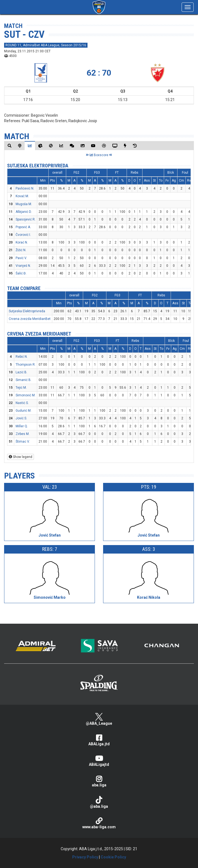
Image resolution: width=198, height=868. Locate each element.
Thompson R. (26, 365)
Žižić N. (21, 250)
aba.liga (99, 781)
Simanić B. (24, 380)
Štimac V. (23, 442)
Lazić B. (21, 372)
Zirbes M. (23, 434)
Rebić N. (22, 357)
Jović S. (21, 418)
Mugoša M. (24, 204)
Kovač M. (22, 196)
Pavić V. (21, 258)
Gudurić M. (24, 411)
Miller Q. (22, 426)
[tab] (10, 146)
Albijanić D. (24, 212)
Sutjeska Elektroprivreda (38, 166)
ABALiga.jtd (99, 740)
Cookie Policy (113, 857)
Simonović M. (26, 395)
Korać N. (22, 242)
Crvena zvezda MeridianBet (30, 319)
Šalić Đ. (21, 273)
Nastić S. (22, 403)
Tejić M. (21, 388)
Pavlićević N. (25, 188)
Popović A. (23, 227)
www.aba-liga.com (99, 823)
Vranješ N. (23, 266)
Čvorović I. (23, 235)
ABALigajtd (99, 761)
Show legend (21, 457)
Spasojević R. (26, 219)
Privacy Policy (85, 857)
